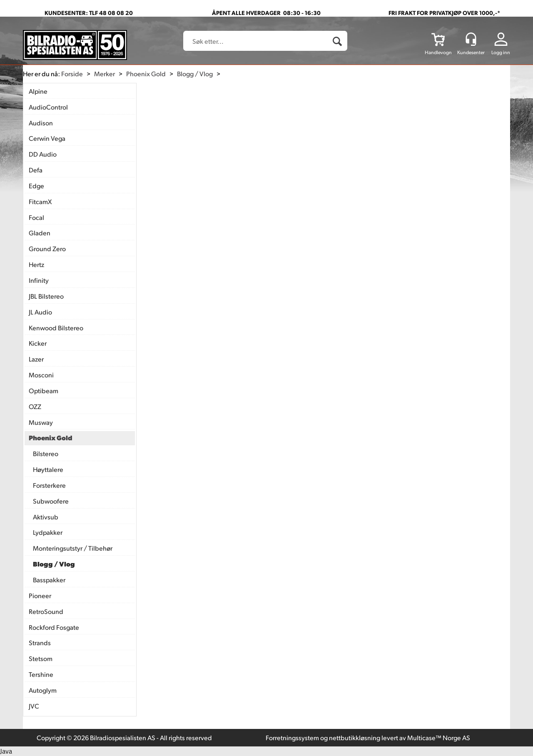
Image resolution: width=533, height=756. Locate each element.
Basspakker (49, 580)
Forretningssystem (292, 737)
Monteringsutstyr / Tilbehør (73, 548)
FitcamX (40, 201)
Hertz (36, 264)
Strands (40, 642)
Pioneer (40, 595)
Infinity (39, 280)
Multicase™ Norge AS (439, 737)
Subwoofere (51, 501)
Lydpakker (48, 532)
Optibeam (44, 390)
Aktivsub (46, 517)
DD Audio (43, 154)
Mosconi (41, 375)
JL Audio (40, 312)
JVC (34, 706)
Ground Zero (47, 248)
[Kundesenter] (471, 39)
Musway (41, 422)
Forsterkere (49, 485)
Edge (36, 186)
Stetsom (41, 658)
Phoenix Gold (146, 74)
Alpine (38, 91)
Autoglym (43, 690)
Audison (41, 123)
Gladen (40, 233)
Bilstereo (46, 453)
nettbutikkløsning (355, 737)
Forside (72, 74)
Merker (105, 74)
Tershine (41, 674)
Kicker (38, 343)
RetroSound (46, 611)
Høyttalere (48, 469)
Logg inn (501, 52)
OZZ (35, 406)
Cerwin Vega (47, 138)
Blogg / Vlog (195, 74)
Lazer (36, 359)
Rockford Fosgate (54, 627)
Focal (36, 217)
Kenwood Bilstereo (56, 328)
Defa (36, 170)
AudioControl (48, 107)
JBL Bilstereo (46, 296)
